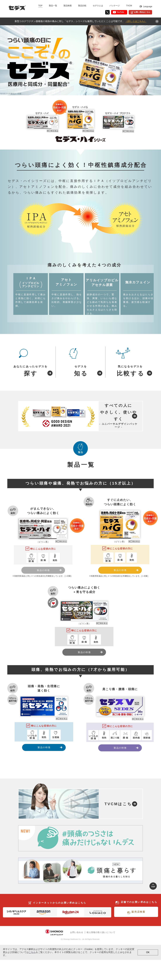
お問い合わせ (77, 952)
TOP (40, 6)
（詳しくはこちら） (136, 21)
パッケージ (115, 6)
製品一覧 (53, 6)
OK (148, 972)
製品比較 (82, 6)
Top (153, 907)
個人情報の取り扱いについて (101, 952)
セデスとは (98, 6)
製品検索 (68, 6)
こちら (32, 972)
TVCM (129, 6)
